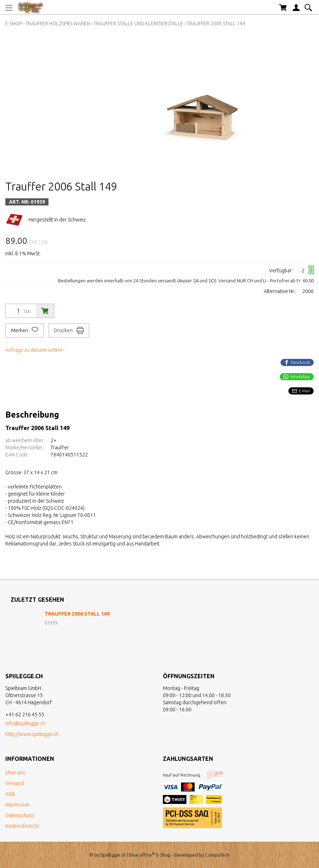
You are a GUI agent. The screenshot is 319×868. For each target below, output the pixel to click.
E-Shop (14, 23)
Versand (15, 783)
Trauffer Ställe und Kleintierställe (138, 23)
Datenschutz (20, 815)
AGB (10, 794)
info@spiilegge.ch (25, 723)
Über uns (15, 773)
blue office (142, 855)
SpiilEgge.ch (113, 855)
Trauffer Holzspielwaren (58, 23)
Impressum (17, 805)
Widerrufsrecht (22, 826)
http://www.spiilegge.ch (32, 734)
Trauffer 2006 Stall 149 (216, 23)
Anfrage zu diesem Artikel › (35, 350)
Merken (25, 330)
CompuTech (217, 855)
